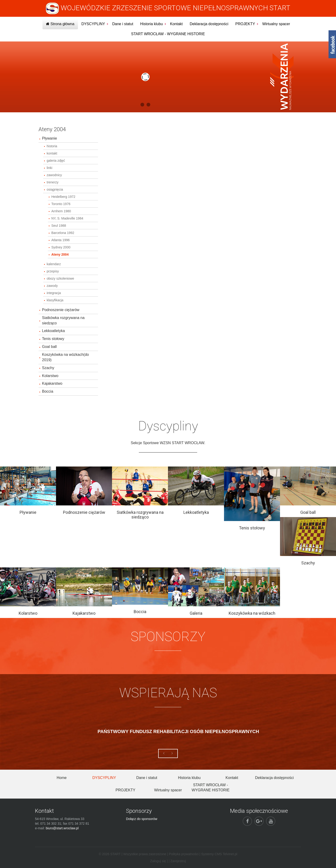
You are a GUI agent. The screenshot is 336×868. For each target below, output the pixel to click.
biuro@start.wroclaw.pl (62, 828)
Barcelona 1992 (63, 233)
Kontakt (176, 24)
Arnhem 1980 (61, 211)
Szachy (48, 368)
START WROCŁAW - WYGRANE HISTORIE (168, 34)
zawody (52, 286)
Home (62, 778)
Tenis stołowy (53, 339)
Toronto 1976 (61, 204)
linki (49, 168)
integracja (54, 293)
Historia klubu (152, 24)
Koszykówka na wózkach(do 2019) (65, 357)
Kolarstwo (50, 376)
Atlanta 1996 (61, 240)
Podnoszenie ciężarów (61, 310)
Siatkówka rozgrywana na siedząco (63, 320)
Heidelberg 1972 (63, 197)
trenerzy (53, 182)
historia (52, 146)
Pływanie (49, 138)
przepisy (53, 271)
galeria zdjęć (56, 161)
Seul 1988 (59, 226)
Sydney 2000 (61, 247)
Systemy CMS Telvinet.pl (219, 854)
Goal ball (49, 347)
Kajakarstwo (52, 383)
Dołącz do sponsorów (142, 819)
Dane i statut (123, 24)
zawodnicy (54, 175)
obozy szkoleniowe (60, 278)
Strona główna (60, 24)
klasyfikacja (55, 300)
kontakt (52, 153)
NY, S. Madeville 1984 (67, 218)
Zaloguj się (158, 861)
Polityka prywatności (184, 854)
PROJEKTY (245, 24)
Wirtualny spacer (276, 24)
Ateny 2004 (60, 254)
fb (332, 44)
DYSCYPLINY (93, 24)
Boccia (48, 391)
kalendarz (54, 264)
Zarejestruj (178, 861)
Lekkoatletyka (53, 331)
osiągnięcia (55, 189)
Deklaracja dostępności (209, 24)
